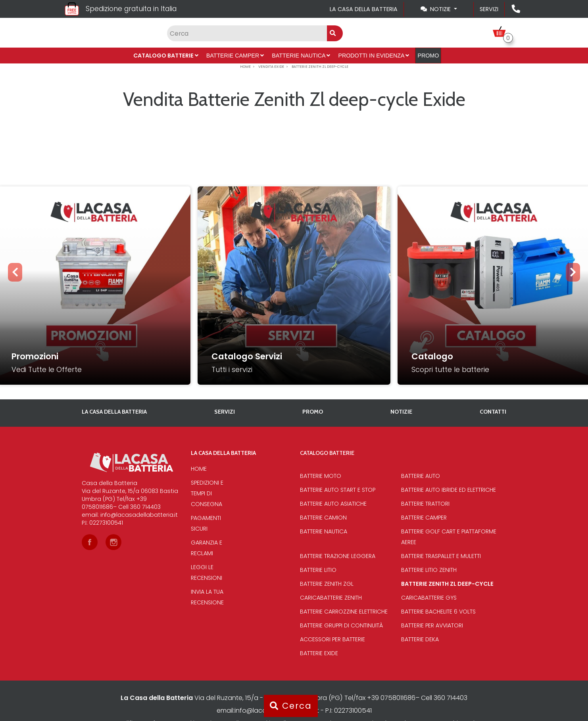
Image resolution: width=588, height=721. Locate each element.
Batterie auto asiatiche (333, 504)
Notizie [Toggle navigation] (437, 9)
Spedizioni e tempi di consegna (207, 493)
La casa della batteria (364, 9)
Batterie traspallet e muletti (441, 556)
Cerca (291, 706)
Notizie (401, 412)
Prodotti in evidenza (374, 56)
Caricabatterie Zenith (331, 598)
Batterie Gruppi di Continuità (341, 625)
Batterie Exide (319, 653)
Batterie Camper (235, 56)
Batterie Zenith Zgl (327, 584)
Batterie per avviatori (432, 625)
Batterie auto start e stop (338, 490)
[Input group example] (247, 33)
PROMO (428, 56)
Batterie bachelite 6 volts (438, 612)
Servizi (489, 9)
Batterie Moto (321, 476)
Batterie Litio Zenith (429, 570)
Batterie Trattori (425, 504)
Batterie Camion (323, 518)
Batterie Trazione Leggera (338, 556)
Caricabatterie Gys (429, 598)
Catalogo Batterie (166, 56)
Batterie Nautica (301, 56)
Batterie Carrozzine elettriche (344, 612)
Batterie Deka (420, 639)
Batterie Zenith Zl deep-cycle (447, 584)
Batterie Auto (421, 476)
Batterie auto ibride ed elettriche (449, 490)
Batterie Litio (318, 570)
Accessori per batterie (332, 639)
